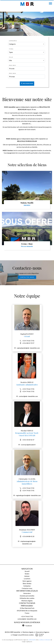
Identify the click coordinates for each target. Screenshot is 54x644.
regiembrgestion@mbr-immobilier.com (28, 495)
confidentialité (32, 640)
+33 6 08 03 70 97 (28, 343)
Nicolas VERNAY (27, 431)
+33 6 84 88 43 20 (28, 536)
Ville (11, 57)
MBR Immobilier (27, 606)
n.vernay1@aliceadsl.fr (28, 445)
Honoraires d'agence (42, 632)
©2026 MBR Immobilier (13, 632)
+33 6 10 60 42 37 (28, 440)
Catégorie (13, 41)
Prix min (12, 65)
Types (11, 49)
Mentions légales (28, 632)
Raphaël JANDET (27, 334)
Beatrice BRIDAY (27, 382)
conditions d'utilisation (45, 640)
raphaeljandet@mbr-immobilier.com (28, 348)
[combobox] (26, 44)
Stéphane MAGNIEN (27, 530)
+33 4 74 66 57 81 (28, 341)
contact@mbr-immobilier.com (28, 396)
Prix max (12, 73)
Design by (39, 635)
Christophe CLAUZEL (27, 479)
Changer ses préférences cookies (23, 635)
